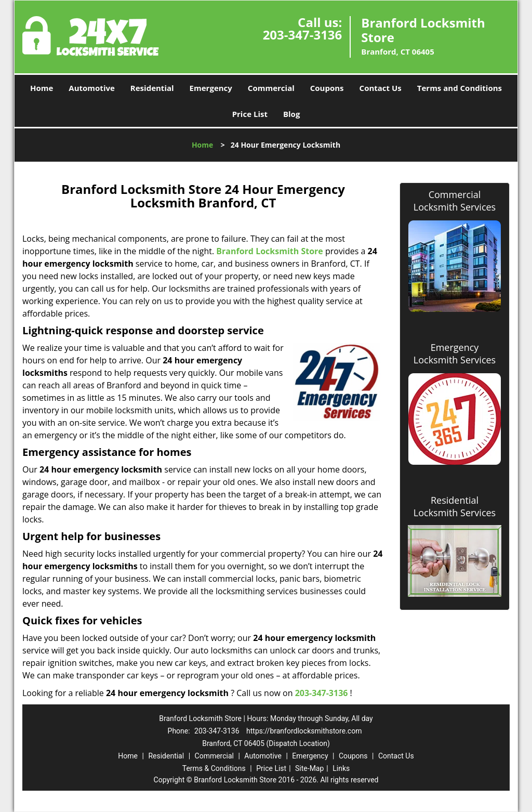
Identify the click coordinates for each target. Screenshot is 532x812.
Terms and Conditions (460, 88)
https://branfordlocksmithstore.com (304, 731)
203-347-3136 (303, 35)
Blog (291, 114)
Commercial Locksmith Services (455, 201)
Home (42, 88)
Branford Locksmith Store (269, 251)
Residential (152, 88)
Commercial (271, 88)
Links (341, 768)
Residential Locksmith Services (455, 506)
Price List (250, 114)
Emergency (211, 88)
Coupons (327, 88)
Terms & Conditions (214, 768)
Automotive (92, 88)
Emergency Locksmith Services (455, 353)
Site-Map (309, 768)
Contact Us (381, 88)
